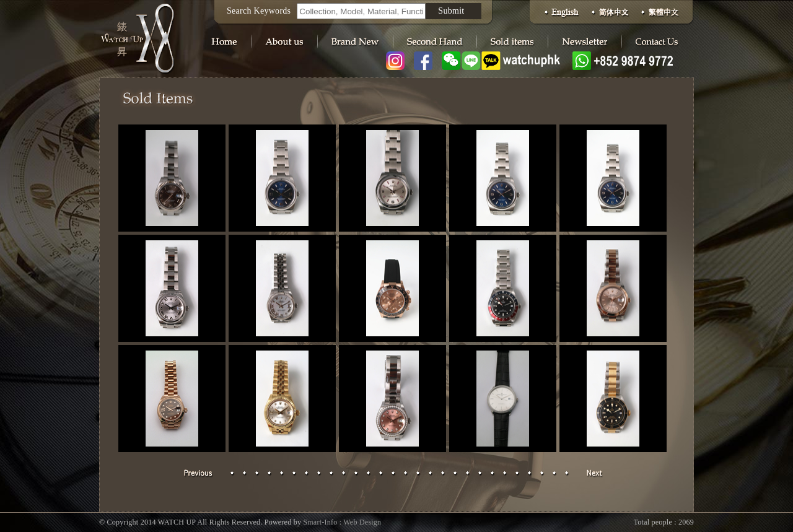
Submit (451, 11)
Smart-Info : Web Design (342, 522)
